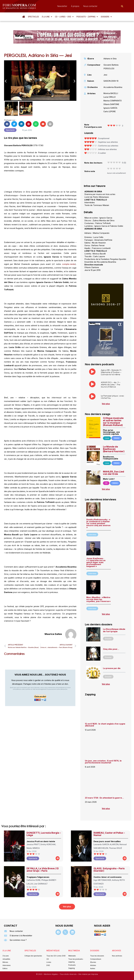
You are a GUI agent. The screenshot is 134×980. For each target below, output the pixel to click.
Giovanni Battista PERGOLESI (111, 67)
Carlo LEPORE (110, 112)
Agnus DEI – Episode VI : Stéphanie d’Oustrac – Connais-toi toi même (111, 372)
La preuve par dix (112, 668)
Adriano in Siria (110, 59)
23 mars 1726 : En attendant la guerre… (104, 798)
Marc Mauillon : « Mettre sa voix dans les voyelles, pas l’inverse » (98, 599)
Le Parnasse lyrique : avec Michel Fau (112, 397)
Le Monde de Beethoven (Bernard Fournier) (114, 449)
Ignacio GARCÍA (110, 108)
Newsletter (62, 6)
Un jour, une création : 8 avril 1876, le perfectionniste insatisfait (103, 762)
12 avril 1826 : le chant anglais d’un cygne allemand (105, 725)
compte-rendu (69, 264)
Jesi (105, 75)
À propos (75, 6)
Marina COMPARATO (113, 101)
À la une (47, 17)
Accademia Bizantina (113, 87)
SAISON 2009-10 (111, 81)
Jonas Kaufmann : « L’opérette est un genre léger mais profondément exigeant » (96, 562)
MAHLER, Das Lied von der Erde (114, 473)
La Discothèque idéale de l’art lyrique (114, 630)
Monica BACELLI (111, 93)
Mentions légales (51, 974)
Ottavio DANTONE (111, 104)
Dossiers (106, 17)
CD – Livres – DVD (64, 17)
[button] (47, 17)
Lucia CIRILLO (110, 97)
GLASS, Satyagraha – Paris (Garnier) (109, 870)
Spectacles (33, 17)
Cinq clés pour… (111, 649)
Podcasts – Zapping (87, 17)
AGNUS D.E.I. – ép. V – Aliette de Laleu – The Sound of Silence (111, 384)
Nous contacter (90, 6)
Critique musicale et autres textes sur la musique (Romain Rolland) (113, 422)
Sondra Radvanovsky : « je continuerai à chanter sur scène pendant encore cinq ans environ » (98, 523)
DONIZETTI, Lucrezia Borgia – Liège (44, 834)
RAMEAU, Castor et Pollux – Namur (109, 834)
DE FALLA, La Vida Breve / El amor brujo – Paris (43, 870)
